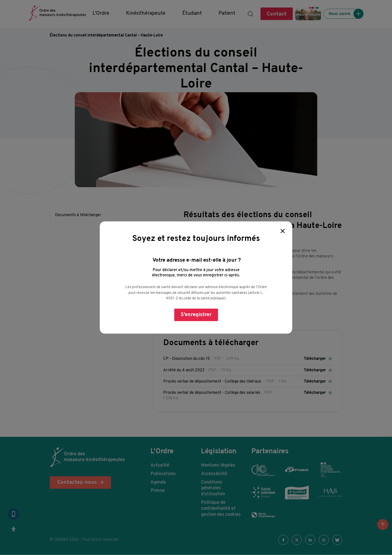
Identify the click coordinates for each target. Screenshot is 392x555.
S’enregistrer (196, 315)
